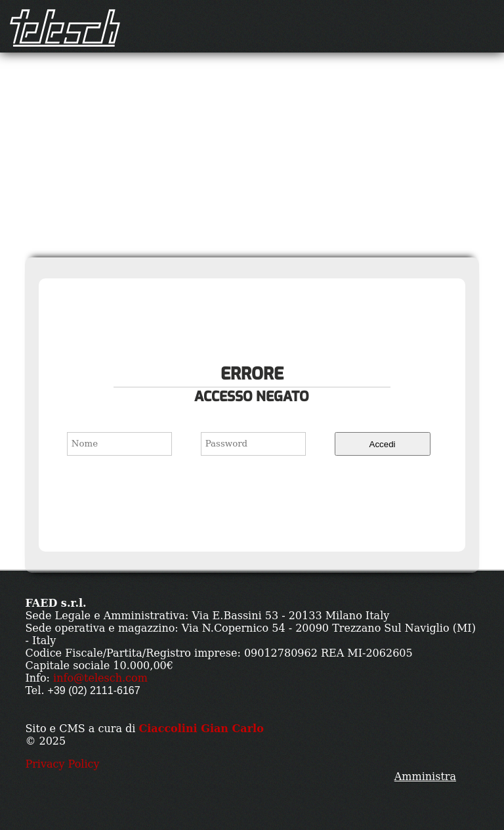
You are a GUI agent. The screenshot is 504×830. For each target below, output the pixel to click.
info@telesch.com (100, 678)
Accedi (383, 444)
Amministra (425, 776)
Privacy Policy (62, 764)
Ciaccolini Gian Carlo (201, 729)
